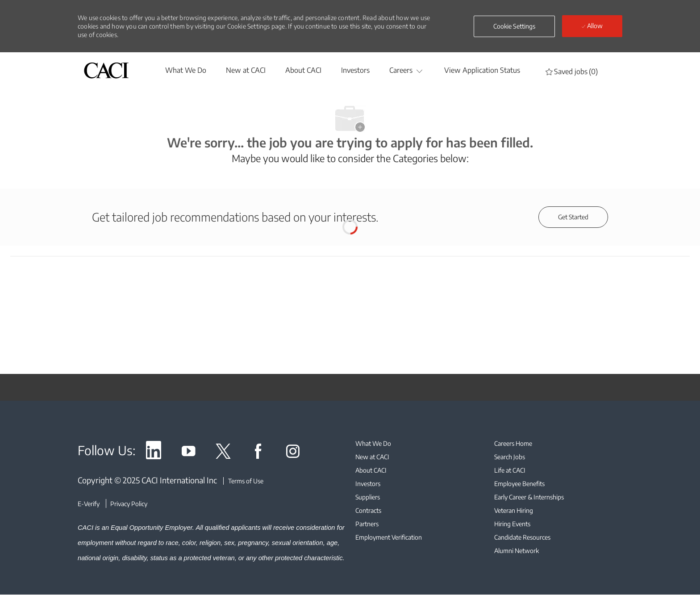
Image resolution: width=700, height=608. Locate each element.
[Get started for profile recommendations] (573, 217)
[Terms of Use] (243, 481)
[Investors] (355, 70)
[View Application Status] (482, 70)
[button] (515, 26)
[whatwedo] (186, 70)
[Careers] (401, 70)
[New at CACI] (246, 70)
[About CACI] (303, 70)
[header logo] (106, 70)
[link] (154, 453)
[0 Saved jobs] (572, 71)
